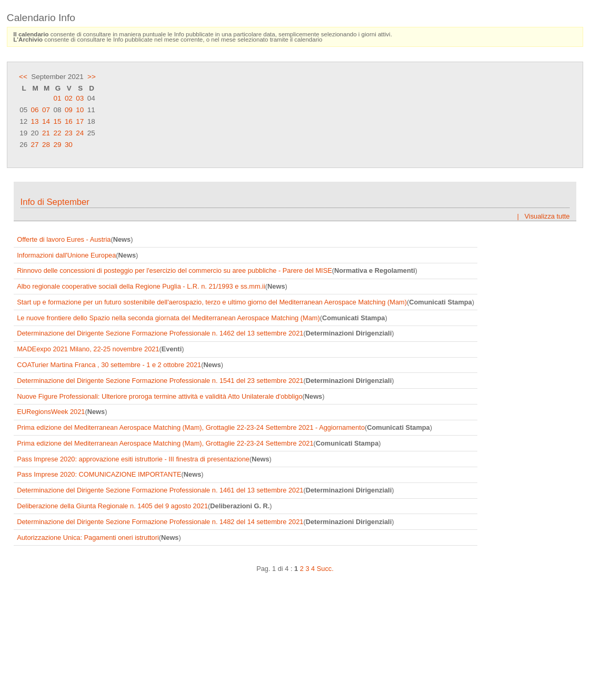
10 (80, 110)
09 (69, 110)
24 (80, 133)
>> (92, 77)
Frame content (295, 431)
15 (57, 121)
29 (57, 145)
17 (80, 121)
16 (69, 121)
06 (35, 110)
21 (46, 133)
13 (35, 121)
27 (35, 145)
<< (23, 77)
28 (46, 145)
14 (46, 121)
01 (57, 98)
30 (69, 145)
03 (80, 98)
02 (69, 98)
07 (46, 110)
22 (57, 133)
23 (69, 133)
